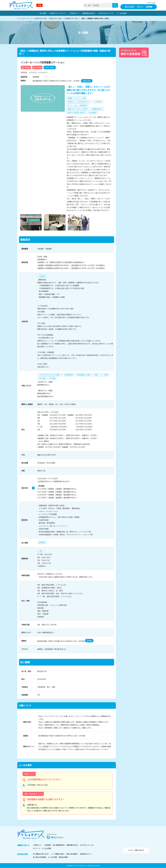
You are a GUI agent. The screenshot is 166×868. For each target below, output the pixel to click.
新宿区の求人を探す (56, 18)
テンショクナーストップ (25, 18)
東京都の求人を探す (41, 18)
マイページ (37, 848)
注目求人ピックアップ (58, 13)
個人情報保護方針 (59, 845)
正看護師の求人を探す (71, 18)
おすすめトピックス (106, 13)
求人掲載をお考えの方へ (41, 854)
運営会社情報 (63, 857)
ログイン (140, 7)
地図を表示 (87, 81)
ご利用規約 (47, 845)
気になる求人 (130, 7)
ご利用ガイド (74, 13)
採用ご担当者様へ (72, 854)
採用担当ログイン (86, 854)
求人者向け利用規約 (40, 857)
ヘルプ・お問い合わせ (136, 850)
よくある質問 (122, 13)
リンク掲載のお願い (58, 854)
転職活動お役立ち (89, 13)
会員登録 (149, 7)
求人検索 (43, 13)
